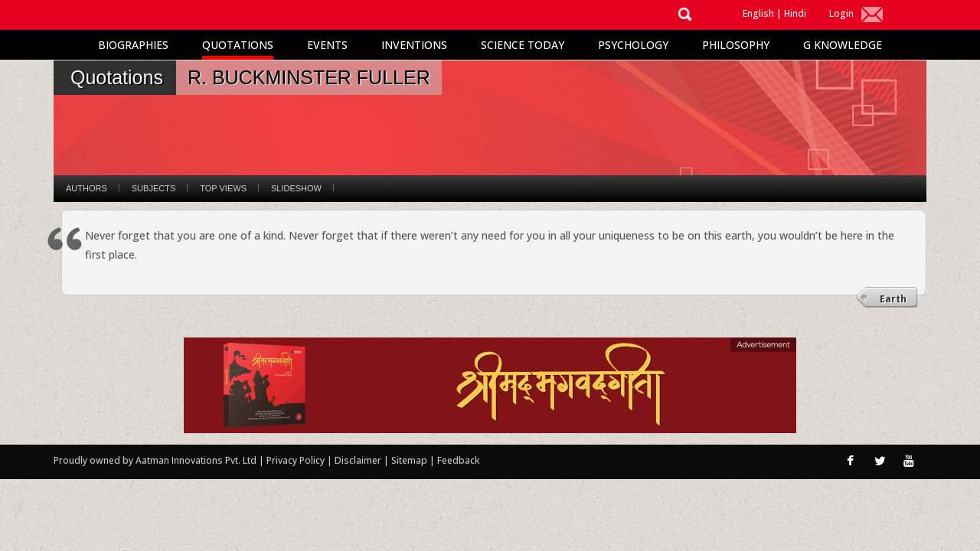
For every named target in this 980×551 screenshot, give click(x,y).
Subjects (154, 188)
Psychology (633, 45)
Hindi (795, 13)
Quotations (238, 45)
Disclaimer (358, 460)
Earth (893, 299)
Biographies (133, 45)
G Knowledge (843, 45)
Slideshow (296, 188)
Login (841, 13)
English (758, 13)
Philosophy (736, 45)
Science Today (523, 45)
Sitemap (410, 460)
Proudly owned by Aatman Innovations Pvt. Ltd (155, 460)
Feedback (458, 460)
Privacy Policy (297, 460)
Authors (87, 188)
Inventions (414, 45)
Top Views (223, 188)
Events (327, 45)
